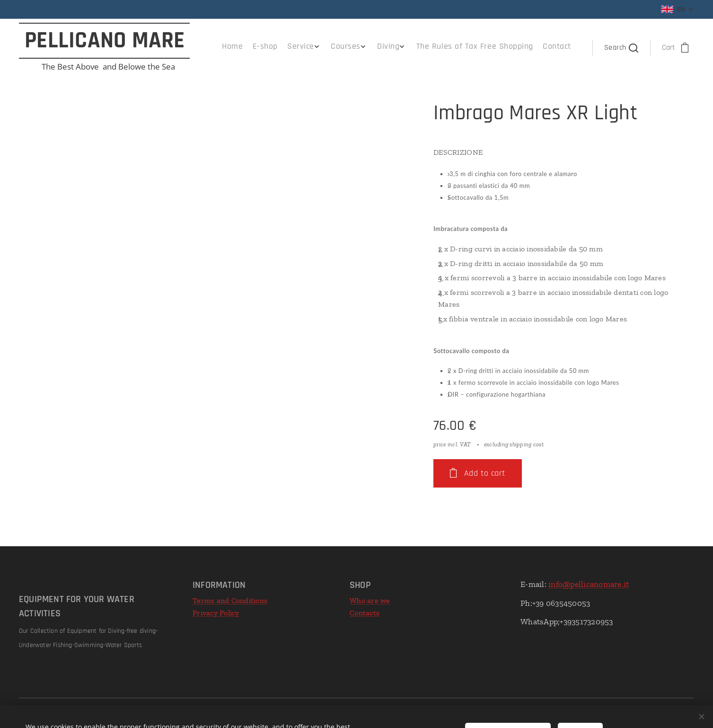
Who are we (370, 600)
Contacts (365, 613)
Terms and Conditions (230, 600)
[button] (621, 48)
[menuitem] (485, 48)
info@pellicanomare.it (589, 584)
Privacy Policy (216, 613)
